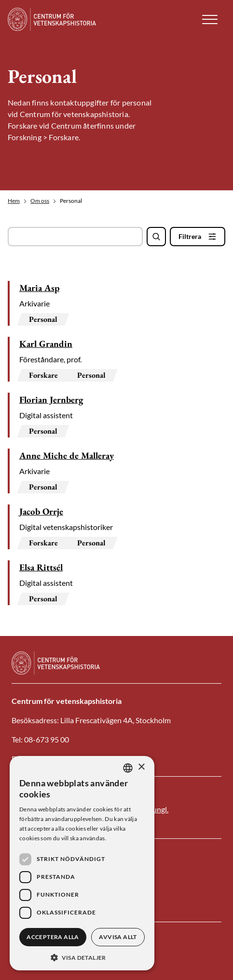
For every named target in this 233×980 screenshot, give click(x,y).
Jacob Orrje (41, 511)
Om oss (40, 201)
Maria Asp (39, 288)
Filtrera (190, 236)
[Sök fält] (75, 237)
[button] (210, 20)
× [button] (141, 767)
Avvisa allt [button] (118, 937)
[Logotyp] (58, 19)
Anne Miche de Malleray (67, 456)
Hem (14, 201)
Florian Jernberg (51, 400)
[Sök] (156, 237)
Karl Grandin (46, 344)
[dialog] (82, 863)
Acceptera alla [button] (53, 937)
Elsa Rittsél (41, 567)
